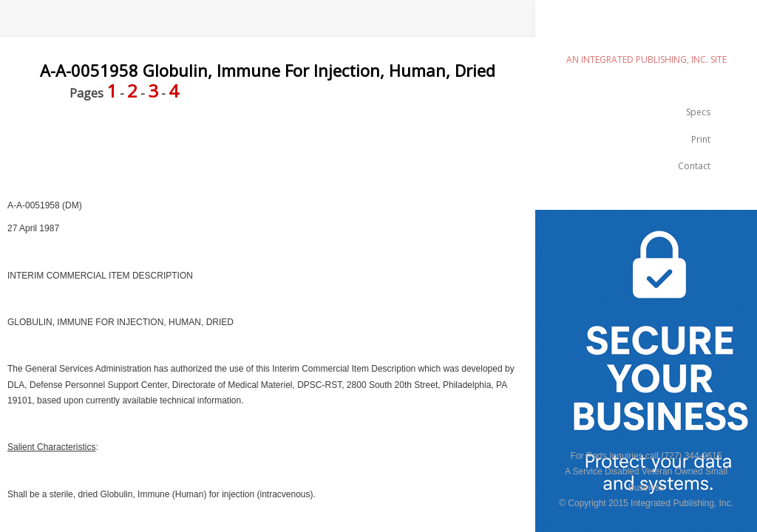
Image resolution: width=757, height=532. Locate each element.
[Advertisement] (269, 150)
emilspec (646, 34)
